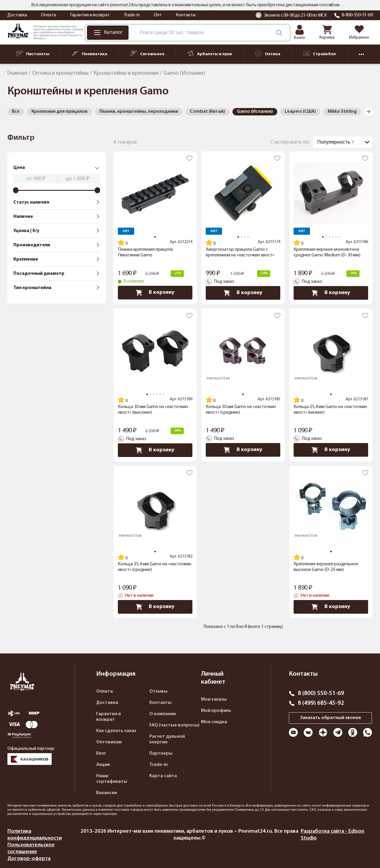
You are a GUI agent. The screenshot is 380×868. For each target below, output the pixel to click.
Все (16, 112)
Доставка (17, 15)
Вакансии (107, 793)
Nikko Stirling (342, 112)
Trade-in (132, 15)
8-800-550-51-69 (357, 15)
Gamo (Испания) (255, 112)
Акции (103, 765)
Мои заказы (214, 699)
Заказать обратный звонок (331, 718)
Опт (158, 15)
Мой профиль (216, 711)
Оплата (49, 15)
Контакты (186, 15)
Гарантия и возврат (90, 15)
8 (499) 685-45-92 (321, 703)
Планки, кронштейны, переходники (139, 112)
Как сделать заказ (116, 731)
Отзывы (158, 691)
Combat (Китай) (208, 112)
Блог (101, 753)
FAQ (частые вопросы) (174, 725)
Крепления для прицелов (60, 112)
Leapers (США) (300, 112)
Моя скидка (214, 722)
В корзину (155, 293)
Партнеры (161, 753)
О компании (163, 714)
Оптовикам (109, 742)
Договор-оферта (29, 859)
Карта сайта (163, 776)
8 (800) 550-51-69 (321, 694)
